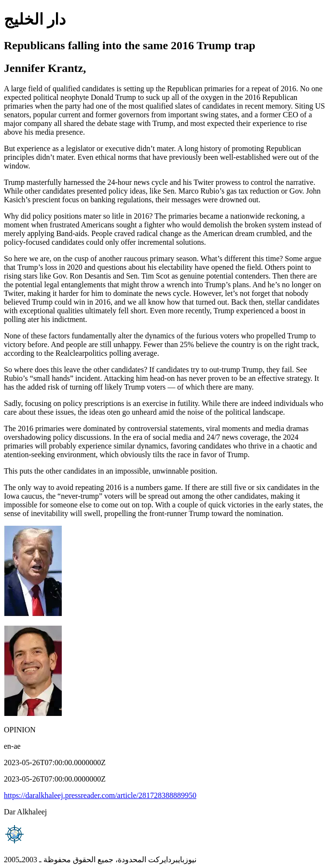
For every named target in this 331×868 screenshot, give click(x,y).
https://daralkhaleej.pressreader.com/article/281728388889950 (100, 795)
